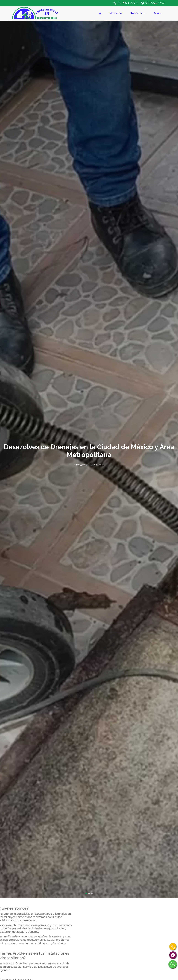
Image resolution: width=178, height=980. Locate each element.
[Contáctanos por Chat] (173, 955)
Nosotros (116, 13)
